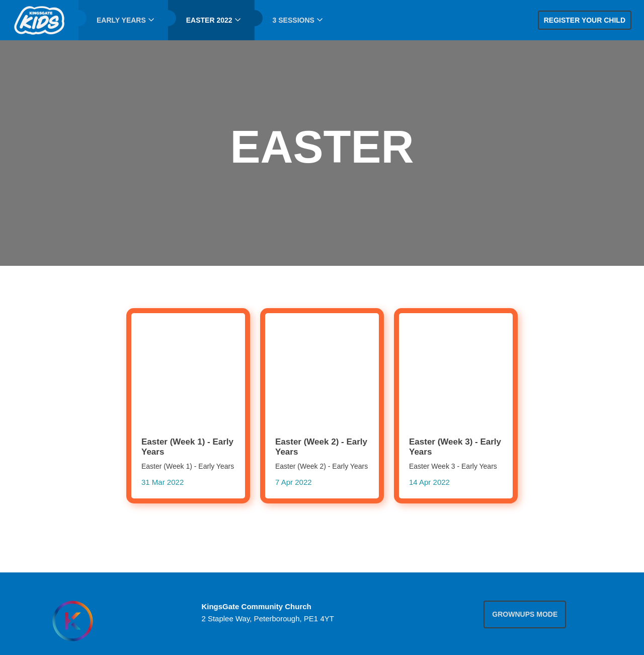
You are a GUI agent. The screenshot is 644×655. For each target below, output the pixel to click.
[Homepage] (72, 621)
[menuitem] (39, 20)
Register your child (585, 20)
